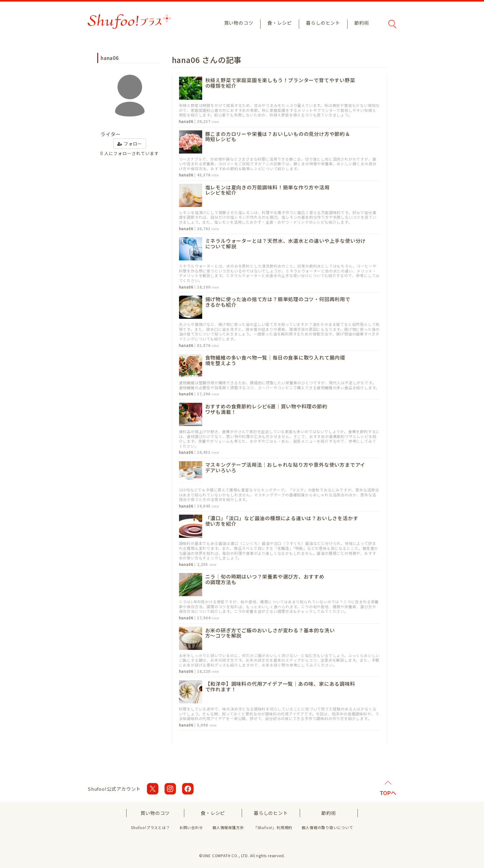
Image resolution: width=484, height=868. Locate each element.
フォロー (130, 144)
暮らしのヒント (323, 23)
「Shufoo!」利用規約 (273, 827)
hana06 (186, 121)
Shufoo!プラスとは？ (150, 827)
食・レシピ (280, 23)
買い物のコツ (239, 23)
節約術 (362, 23)
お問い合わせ (191, 827)
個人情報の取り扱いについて (327, 827)
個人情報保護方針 (228, 827)
